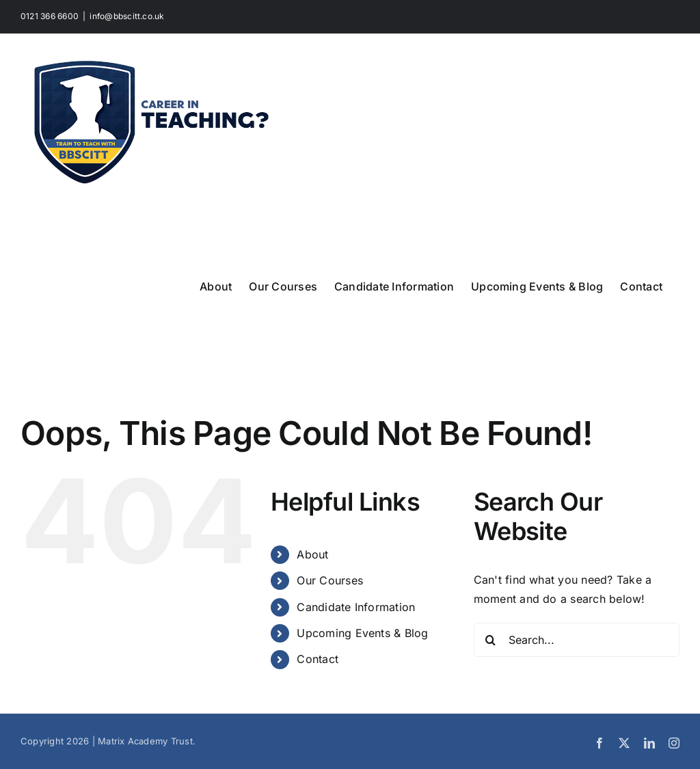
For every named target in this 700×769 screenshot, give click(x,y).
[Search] (491, 640)
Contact (318, 659)
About (312, 554)
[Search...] (577, 640)
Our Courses (330, 580)
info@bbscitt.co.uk (127, 16)
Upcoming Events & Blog (362, 633)
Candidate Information (356, 607)
